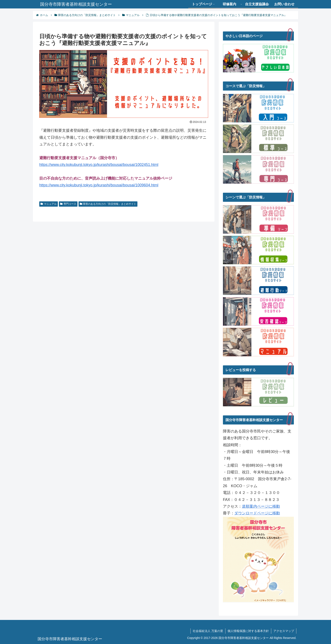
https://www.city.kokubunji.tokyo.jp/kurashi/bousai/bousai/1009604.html (99, 185)
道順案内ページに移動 (261, 506)
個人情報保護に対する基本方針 (248, 631)
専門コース (68, 204)
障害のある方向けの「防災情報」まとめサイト (108, 204)
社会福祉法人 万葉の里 (208, 631)
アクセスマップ (284, 631)
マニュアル (49, 204)
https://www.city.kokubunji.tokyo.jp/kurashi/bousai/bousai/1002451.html (99, 165)
